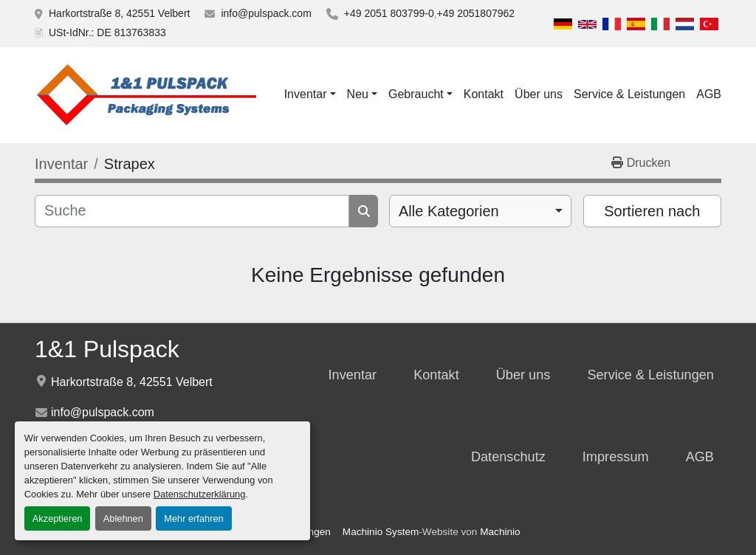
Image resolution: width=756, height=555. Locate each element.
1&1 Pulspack (107, 349)
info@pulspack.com (266, 13)
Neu (358, 94)
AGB (709, 94)
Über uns (539, 94)
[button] (310, 94)
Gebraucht (416, 94)
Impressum (616, 457)
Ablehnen (123, 518)
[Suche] (192, 211)
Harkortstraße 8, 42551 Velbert (119, 13)
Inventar (306, 94)
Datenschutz (508, 457)
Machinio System (381, 532)
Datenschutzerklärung (199, 494)
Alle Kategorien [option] (449, 211)
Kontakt (484, 94)
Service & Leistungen (629, 94)
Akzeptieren (58, 518)
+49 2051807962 (476, 13)
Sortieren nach (652, 211)
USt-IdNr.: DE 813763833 (107, 32)
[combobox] (480, 211)
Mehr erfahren (193, 518)
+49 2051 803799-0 (389, 13)
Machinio (500, 532)
